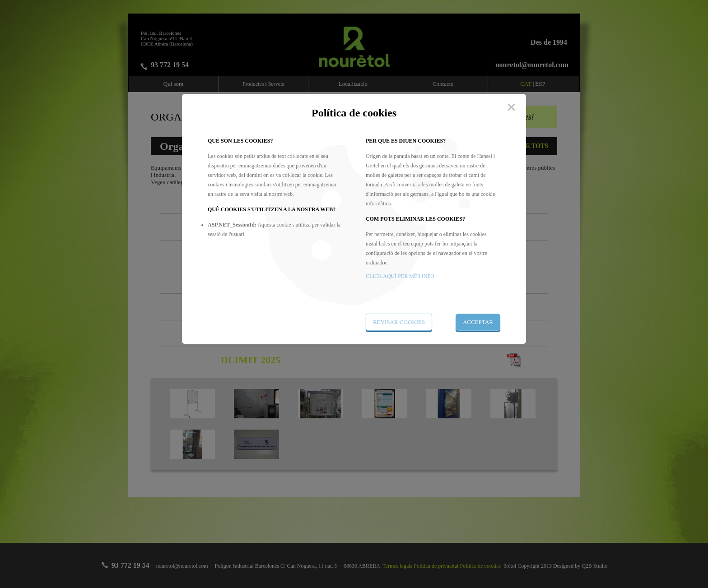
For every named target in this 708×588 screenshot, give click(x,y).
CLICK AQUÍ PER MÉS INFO (400, 276)
